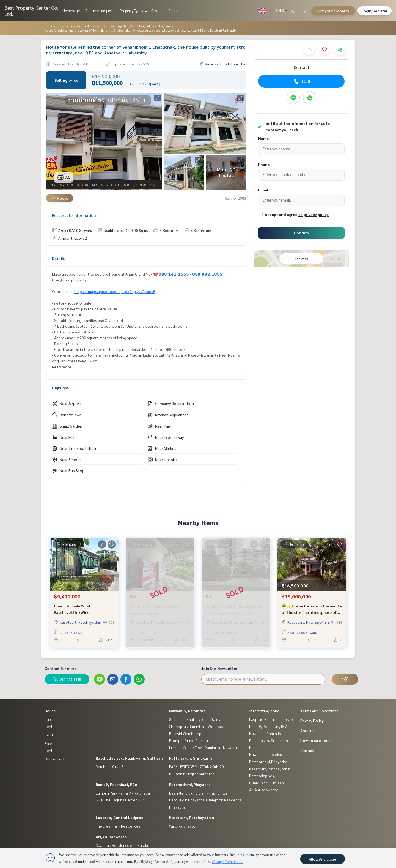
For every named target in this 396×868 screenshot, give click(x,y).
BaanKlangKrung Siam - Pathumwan (199, 793)
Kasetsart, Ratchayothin (192, 817)
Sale (48, 719)
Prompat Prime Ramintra (190, 740)
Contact (175, 11)
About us (308, 730)
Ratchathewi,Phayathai (190, 784)
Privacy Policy (312, 721)
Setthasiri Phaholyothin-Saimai (196, 719)
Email (263, 190)
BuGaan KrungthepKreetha (192, 774)
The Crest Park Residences (118, 826)
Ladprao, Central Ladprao (120, 817)
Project (157, 11)
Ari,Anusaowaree (111, 837)
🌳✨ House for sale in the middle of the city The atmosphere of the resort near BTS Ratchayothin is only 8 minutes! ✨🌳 (312, 609)
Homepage (71, 11)
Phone (264, 164)
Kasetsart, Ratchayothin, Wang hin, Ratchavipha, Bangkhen (137, 26)
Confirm (301, 233)
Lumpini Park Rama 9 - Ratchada (123, 793)
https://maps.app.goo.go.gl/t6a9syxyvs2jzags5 (115, 291)
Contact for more (61, 668)
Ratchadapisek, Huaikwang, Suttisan (129, 758)
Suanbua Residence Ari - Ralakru (123, 845)
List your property (333, 11)
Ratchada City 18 (110, 766)
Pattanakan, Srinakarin (191, 758)
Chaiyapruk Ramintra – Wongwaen (198, 726)
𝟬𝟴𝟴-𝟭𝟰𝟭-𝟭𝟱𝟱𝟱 (174, 274)
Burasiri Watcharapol (187, 733)
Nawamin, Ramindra (187, 711)
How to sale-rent (315, 740)
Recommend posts (100, 11)
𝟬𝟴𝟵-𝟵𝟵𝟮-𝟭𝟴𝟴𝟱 (207, 274)
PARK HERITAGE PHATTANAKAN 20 (196, 766)
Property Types (133, 11)
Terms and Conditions (319, 711)
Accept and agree (281, 214)
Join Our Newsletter (219, 668)
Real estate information (74, 215)
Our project (55, 759)
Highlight (60, 388)
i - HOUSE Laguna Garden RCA (120, 800)
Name (263, 138)
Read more (62, 367)
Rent (49, 726)
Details (58, 258)
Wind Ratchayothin (185, 826)
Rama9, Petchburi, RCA (116, 784)
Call (302, 81)
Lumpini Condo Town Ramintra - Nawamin (204, 747)
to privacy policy (313, 214)
